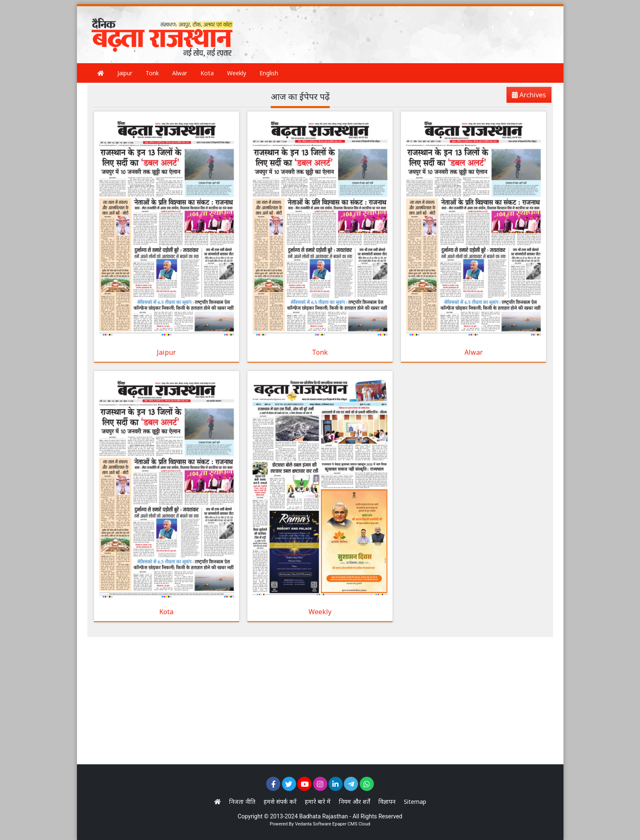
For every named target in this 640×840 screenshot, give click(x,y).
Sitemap (415, 802)
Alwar (180, 73)
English (269, 73)
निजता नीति (242, 802)
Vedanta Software (313, 824)
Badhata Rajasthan (324, 816)
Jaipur (125, 73)
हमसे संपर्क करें (280, 802)
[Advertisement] (397, 27)
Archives (526, 96)
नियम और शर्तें (355, 802)
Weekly (237, 73)
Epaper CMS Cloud (351, 824)
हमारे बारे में (318, 802)
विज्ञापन (387, 802)
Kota (207, 73)
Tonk (152, 73)
